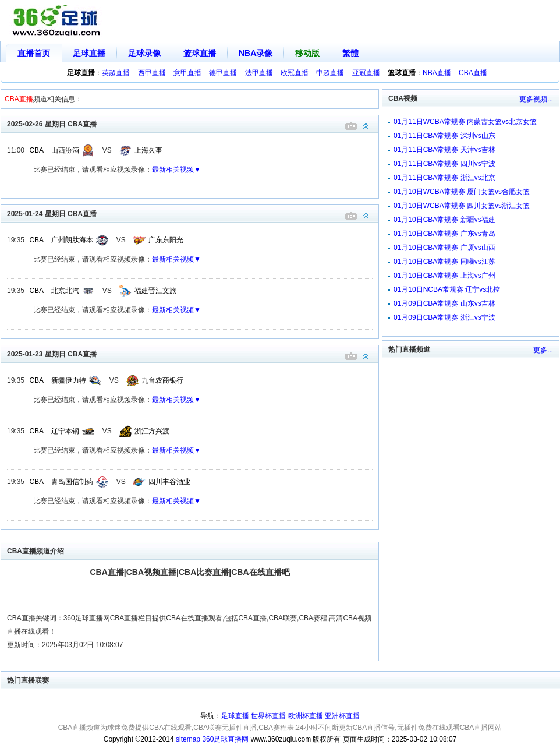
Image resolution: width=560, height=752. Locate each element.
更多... (543, 350)
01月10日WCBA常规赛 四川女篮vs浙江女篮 (462, 206)
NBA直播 (437, 73)
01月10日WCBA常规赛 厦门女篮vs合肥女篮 (462, 192)
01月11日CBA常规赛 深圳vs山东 (444, 136)
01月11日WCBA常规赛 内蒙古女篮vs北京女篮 (465, 122)
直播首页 (34, 53)
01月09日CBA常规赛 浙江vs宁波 (444, 317)
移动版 (307, 53)
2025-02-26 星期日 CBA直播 (193, 123)
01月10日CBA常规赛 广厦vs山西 (444, 248)
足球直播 (89, 53)
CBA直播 (473, 73)
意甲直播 (187, 73)
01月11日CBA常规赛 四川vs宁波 (444, 164)
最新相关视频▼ (176, 170)
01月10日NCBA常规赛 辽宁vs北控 (447, 289)
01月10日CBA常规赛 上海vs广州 (444, 276)
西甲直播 (152, 73)
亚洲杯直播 (342, 716)
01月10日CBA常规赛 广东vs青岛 (444, 234)
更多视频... (536, 99)
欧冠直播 (295, 73)
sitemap (188, 739)
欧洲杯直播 (306, 716)
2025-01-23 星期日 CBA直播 (193, 353)
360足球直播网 (225, 739)
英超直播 (116, 73)
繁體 (350, 53)
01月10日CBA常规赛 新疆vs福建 (444, 220)
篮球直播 (200, 53)
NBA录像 (256, 53)
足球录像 (144, 53)
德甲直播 (223, 73)
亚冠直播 (366, 73)
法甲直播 (259, 73)
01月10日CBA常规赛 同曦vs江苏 (444, 262)
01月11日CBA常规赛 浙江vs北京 (444, 178)
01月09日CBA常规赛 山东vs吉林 (444, 303)
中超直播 (330, 73)
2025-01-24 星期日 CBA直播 (193, 213)
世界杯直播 (268, 716)
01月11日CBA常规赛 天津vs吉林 (444, 150)
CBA (36, 150)
